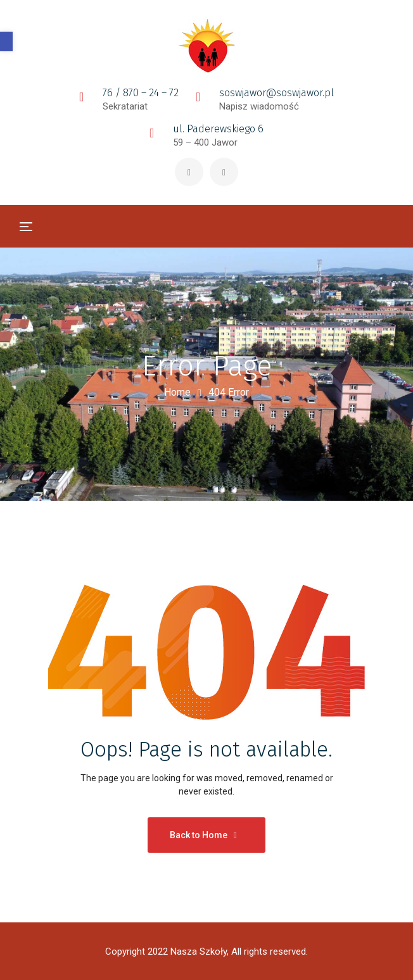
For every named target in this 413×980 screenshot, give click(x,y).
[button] (6, 41)
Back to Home (203, 835)
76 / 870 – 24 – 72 (141, 93)
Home (177, 392)
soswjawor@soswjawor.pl (276, 93)
